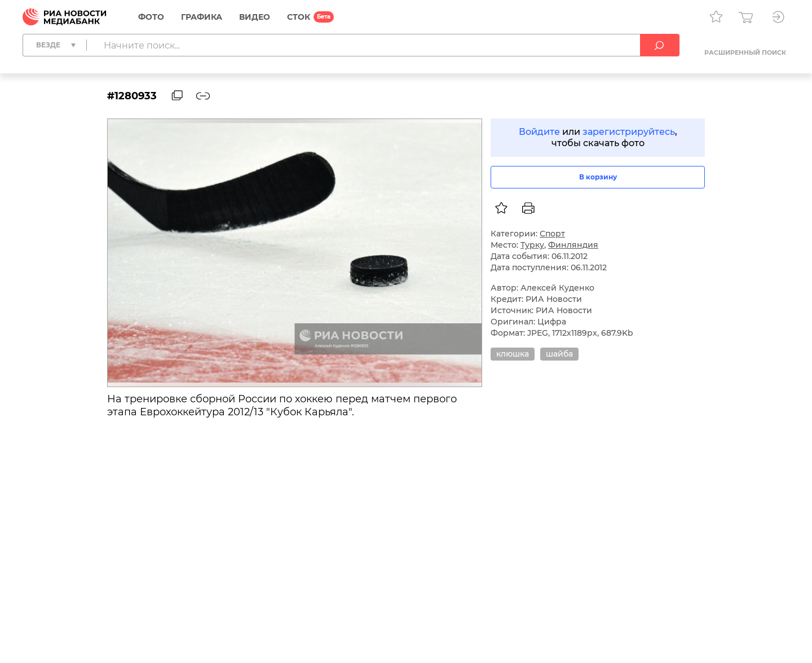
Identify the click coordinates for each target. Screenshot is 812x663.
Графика (202, 17)
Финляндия (573, 245)
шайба (559, 354)
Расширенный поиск (745, 52)
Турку (532, 245)
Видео (255, 17)
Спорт (552, 234)
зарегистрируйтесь (629, 132)
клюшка (513, 354)
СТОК (299, 17)
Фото (151, 17)
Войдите (539, 132)
